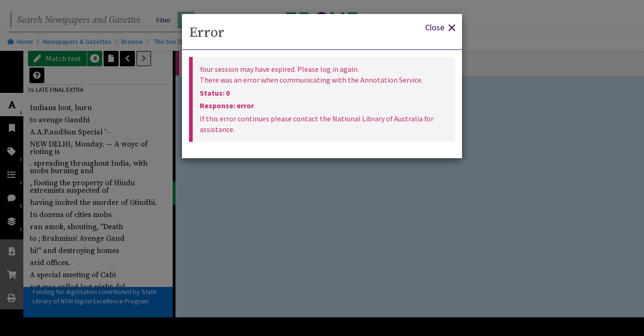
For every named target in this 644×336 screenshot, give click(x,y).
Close (440, 27)
